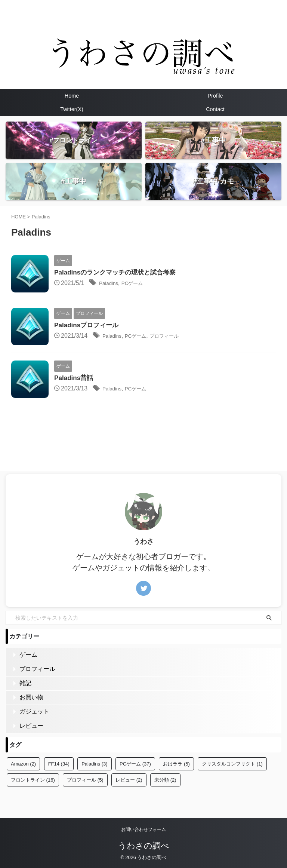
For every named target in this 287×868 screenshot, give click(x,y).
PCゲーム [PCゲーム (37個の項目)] (135, 764)
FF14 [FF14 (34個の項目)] (59, 764)
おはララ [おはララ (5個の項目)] (176, 764)
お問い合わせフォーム (143, 829)
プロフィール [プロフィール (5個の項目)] (85, 780)
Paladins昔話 (75, 378)
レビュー (31, 726)
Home (72, 96)
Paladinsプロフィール (88, 326)
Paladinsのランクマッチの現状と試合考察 (118, 273)
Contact (215, 109)
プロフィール (176, 336)
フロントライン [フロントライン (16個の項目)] (33, 780)
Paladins (110, 284)
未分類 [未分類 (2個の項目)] (165, 780)
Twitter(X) (72, 109)
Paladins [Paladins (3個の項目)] (94, 764)
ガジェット (34, 711)
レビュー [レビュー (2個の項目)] (129, 780)
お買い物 (31, 697)
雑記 (25, 683)
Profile (215, 96)
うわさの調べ (144, 846)
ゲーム (28, 655)
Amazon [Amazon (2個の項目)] (23, 764)
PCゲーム (138, 284)
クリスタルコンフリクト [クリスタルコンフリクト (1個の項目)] (232, 764)
